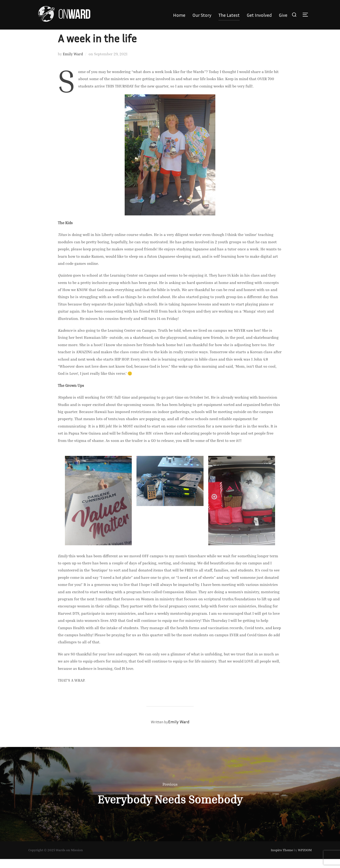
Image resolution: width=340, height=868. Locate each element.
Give (283, 15)
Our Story (202, 15)
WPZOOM (305, 859)
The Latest (229, 15)
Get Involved (259, 15)
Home (179, 15)
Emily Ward (73, 63)
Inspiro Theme (282, 859)
